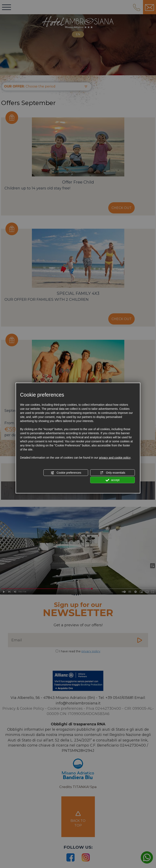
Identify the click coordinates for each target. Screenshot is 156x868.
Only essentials (113, 473)
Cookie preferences (66, 473)
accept (113, 480)
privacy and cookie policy (115, 458)
